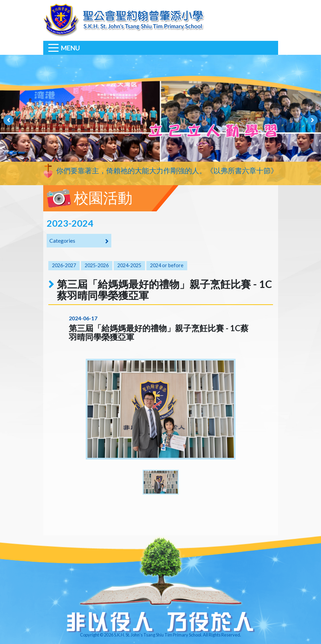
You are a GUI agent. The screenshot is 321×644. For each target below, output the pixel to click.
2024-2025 (129, 265)
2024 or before (167, 265)
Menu (70, 48)
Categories (79, 241)
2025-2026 (97, 265)
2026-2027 (64, 265)
